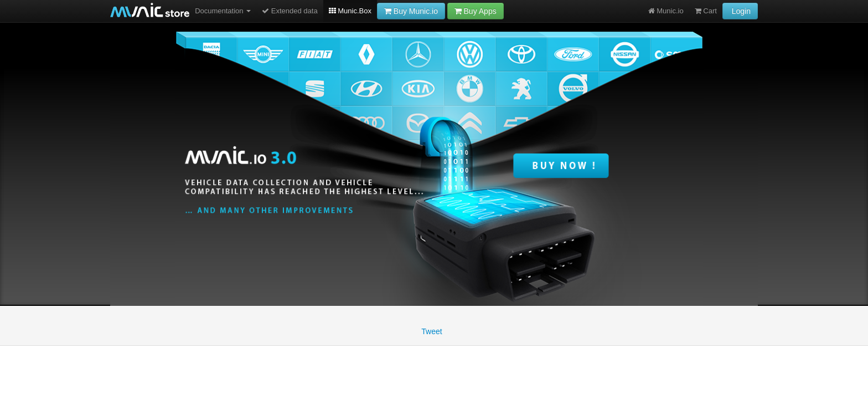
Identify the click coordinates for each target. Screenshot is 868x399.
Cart (706, 11)
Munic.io (666, 11)
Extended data (290, 11)
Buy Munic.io (411, 11)
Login (740, 11)
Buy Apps (476, 11)
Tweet (432, 331)
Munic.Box (350, 11)
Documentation (223, 11)
